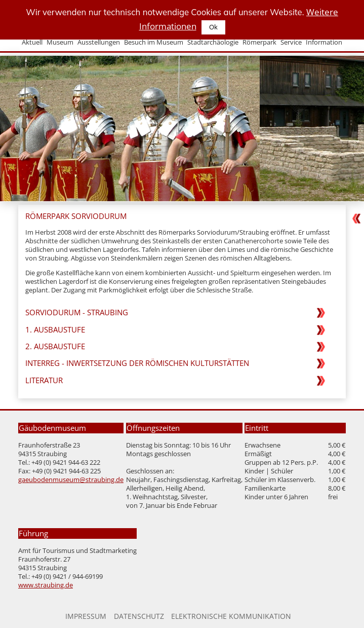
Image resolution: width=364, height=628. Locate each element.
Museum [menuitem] (60, 42)
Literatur (44, 380)
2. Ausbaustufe (55, 346)
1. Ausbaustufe (55, 330)
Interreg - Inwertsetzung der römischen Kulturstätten (137, 363)
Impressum (86, 616)
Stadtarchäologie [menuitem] (213, 42)
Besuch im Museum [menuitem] (154, 42)
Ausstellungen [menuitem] (99, 42)
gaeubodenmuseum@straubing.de (71, 480)
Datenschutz (139, 616)
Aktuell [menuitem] (32, 42)
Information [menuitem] (324, 42)
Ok (213, 27)
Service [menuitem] (291, 42)
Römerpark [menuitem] (259, 42)
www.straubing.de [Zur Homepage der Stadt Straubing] (46, 585)
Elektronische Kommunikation (231, 616)
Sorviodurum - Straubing (77, 312)
